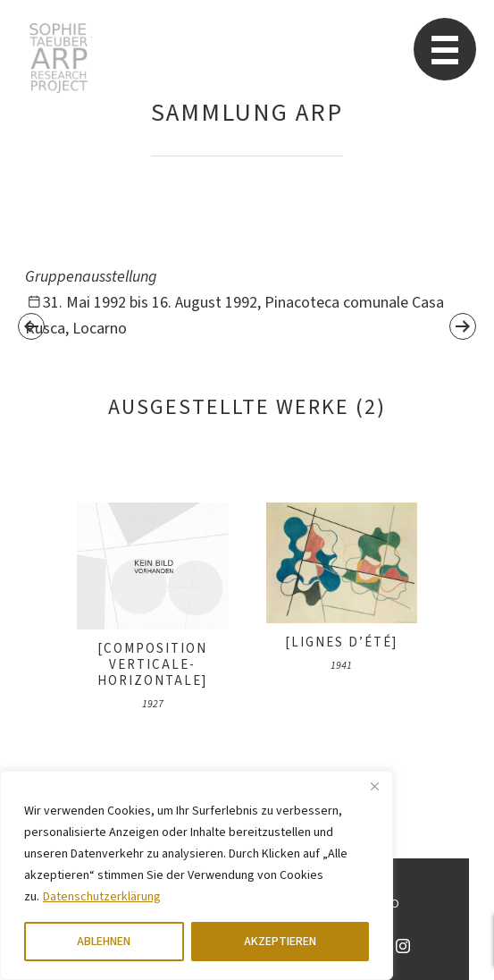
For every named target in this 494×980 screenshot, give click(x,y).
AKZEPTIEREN (280, 942)
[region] (197, 875)
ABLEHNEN (104, 942)
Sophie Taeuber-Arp (59, 58)
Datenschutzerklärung (102, 897)
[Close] (374, 786)
